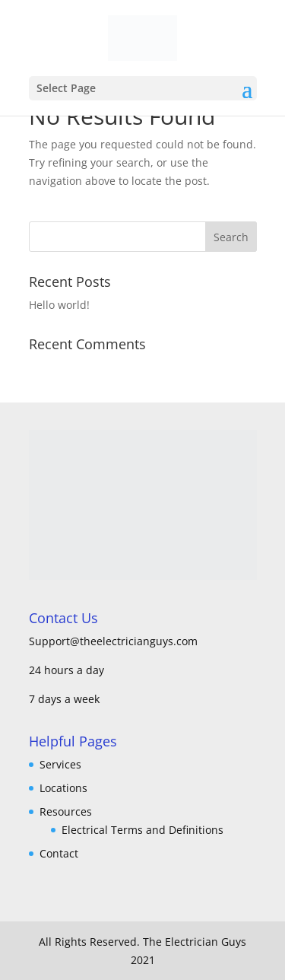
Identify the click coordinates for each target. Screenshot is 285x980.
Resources (66, 811)
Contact (59, 853)
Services (60, 764)
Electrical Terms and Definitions (142, 830)
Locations (63, 788)
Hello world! (59, 305)
